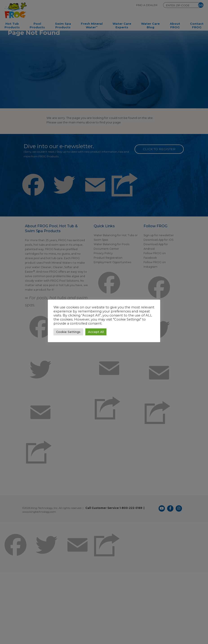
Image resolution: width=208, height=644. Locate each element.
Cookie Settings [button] (68, 332)
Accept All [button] (96, 332)
